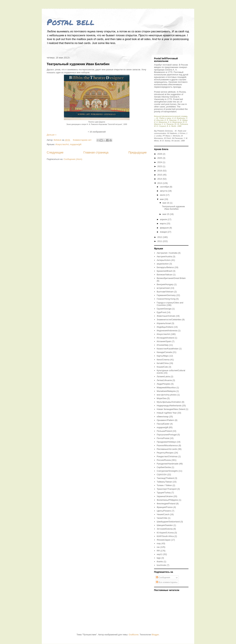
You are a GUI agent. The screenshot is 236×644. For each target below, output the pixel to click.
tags (159, 558)
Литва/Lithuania (164, 380)
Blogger (155, 635)
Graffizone (134, 635)
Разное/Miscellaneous (167, 445)
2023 (160, 166)
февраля (165, 228)
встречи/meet (163, 288)
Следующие (55, 153)
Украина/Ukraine (165, 496)
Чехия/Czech (163, 514)
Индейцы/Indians (165, 327)
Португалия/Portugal (167, 435)
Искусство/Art (62, 144)
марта (163, 224)
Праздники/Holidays (166, 442)
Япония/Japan (164, 540)
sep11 (160, 554)
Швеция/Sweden (165, 525)
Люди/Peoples (163, 384)
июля (163, 195)
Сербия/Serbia (164, 467)
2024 (160, 162)
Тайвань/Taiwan (164, 482)
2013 (160, 183)
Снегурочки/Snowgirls (167, 471)
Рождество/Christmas (167, 456)
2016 (160, 171)
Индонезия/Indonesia (167, 331)
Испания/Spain (164, 341)
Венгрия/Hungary (165, 284)
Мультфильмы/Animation (169, 402)
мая (162, 199)
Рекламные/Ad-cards (167, 449)
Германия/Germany (166, 295)
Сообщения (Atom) (73, 159)
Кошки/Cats (162, 367)
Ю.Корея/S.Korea (165, 533)
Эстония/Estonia (165, 529)
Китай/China (163, 363)
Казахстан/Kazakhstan (167, 349)
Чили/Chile (162, 518)
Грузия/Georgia (164, 309)
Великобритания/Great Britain (171, 278)
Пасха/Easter (163, 424)
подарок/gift (76, 144)
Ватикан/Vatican (164, 275)
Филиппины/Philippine (167, 500)
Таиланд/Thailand (165, 478)
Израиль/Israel (164, 323)
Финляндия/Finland (166, 504)
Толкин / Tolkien (164, 485)
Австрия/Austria (164, 257)
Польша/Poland (164, 431)
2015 (160, 175)
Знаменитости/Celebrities (169, 320)
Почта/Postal (163, 438)
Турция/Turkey (164, 493)
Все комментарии (166, 582)
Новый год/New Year (167, 413)
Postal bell (71, 22)
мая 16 (166, 203)
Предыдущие (138, 153)
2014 (160, 179)
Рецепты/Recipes (165, 453)
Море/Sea (162, 398)
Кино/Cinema (163, 360)
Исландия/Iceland (165, 338)
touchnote (161, 565)
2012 (160, 237)
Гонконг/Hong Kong (166, 299)
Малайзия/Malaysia (166, 391)
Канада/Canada (164, 352)
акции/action (163, 264)
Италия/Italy (163, 345)
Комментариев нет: (83, 140)
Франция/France (165, 507)
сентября (165, 187)
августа (164, 191)
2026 (160, 154)
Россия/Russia (164, 460)
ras (158, 547)
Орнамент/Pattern (165, 420)
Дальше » (52, 135)
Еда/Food (161, 312)
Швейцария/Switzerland (168, 522)
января (164, 232)
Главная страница (96, 153)
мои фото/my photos (167, 395)
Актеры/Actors (164, 260)
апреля (164, 219)
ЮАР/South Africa (165, 536)
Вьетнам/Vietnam (165, 292)
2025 (160, 158)
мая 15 (166, 214)
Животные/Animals (166, 316)
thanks (160, 562)
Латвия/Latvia (163, 377)
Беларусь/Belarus (165, 267)
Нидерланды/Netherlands (169, 406)
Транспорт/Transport (167, 489)
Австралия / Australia (167, 253)
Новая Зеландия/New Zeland (171, 409)
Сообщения (163, 577)
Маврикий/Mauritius (166, 387)
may (159, 543)
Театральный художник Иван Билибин (78, 64)
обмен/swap (163, 417)
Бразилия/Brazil (164, 271)
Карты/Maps (163, 356)
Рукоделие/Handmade (167, 464)
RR (158, 551)
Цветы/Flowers (164, 511)
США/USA (162, 475)
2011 (160, 241)
